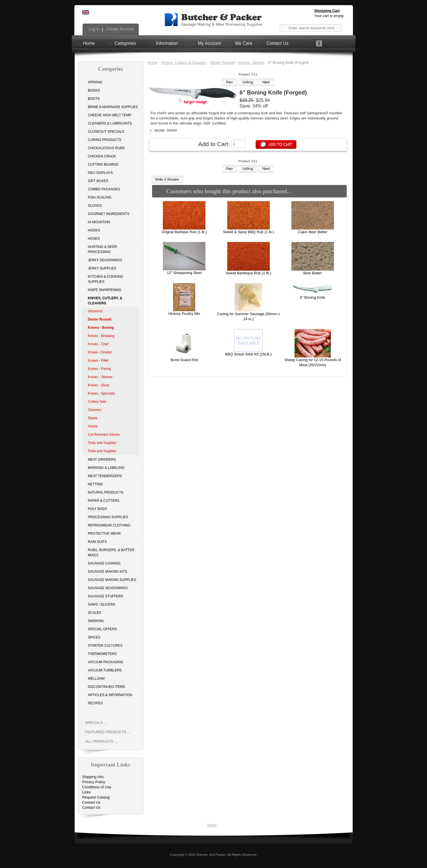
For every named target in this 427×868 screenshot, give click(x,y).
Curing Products (105, 140)
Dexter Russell (222, 63)
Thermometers (102, 654)
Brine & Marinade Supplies (113, 107)
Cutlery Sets (97, 402)
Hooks (94, 230)
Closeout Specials (106, 132)
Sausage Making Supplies (112, 580)
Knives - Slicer (99, 385)
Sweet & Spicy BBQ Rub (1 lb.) (248, 232)
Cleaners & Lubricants (110, 123)
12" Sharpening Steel (184, 273)
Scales (95, 613)
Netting (95, 484)
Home (89, 43)
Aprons (95, 82)
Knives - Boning (251, 63)
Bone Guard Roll (184, 360)
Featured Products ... (108, 732)
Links (87, 792)
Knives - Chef (98, 344)
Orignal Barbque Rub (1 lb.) (184, 232)
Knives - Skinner (100, 377)
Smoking (96, 621)
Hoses (94, 239)
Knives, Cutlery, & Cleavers (184, 63)
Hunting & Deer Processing (103, 249)
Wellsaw (96, 679)
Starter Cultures (105, 646)
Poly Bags (98, 509)
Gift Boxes (98, 181)
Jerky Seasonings (105, 260)
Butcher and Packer (211, 855)
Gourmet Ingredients (109, 214)
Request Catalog (96, 797)
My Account (210, 43)
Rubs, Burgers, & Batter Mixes (111, 553)
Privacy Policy (94, 782)
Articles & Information (110, 695)
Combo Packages (104, 189)
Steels (93, 418)
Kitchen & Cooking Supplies (106, 279)
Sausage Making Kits (108, 572)
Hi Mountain (99, 222)
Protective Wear (104, 534)
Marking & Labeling (106, 468)
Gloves (95, 206)
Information (167, 43)
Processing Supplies (108, 517)
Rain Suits (97, 542)
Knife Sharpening (105, 290)
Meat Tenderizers (105, 476)
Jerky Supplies (102, 268)
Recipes (95, 703)
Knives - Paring (99, 369)
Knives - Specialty (101, 393)
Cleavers (95, 410)
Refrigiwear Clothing (109, 525)
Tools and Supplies (102, 443)
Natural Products (106, 492)
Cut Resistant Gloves (104, 435)
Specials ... (96, 723)
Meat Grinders (102, 460)
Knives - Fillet (98, 361)
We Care (244, 43)
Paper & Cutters (104, 501)
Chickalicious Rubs (106, 148)
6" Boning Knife (313, 297)
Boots (94, 99)
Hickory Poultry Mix (184, 314)
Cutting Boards (103, 165)
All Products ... (101, 741)
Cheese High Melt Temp (110, 115)
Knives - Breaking (101, 336)
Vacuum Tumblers (105, 670)
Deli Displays (100, 173)
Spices (94, 637)
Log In (94, 29)
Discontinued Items (107, 687)
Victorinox (95, 311)
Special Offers (102, 629)
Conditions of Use (97, 787)
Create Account (120, 29)
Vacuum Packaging (106, 662)
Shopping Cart (327, 11)
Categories (125, 43)
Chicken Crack (102, 156)
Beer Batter (313, 273)
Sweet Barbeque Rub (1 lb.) (248, 273)
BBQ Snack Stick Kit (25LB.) (249, 354)
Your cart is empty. (329, 16)
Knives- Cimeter (100, 352)
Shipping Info (93, 777)
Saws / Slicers (102, 604)
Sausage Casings (104, 563)
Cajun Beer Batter (313, 232)
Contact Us (277, 43)
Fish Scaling (100, 197)
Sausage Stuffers (106, 596)
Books (94, 90)
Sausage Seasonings (108, 588)
